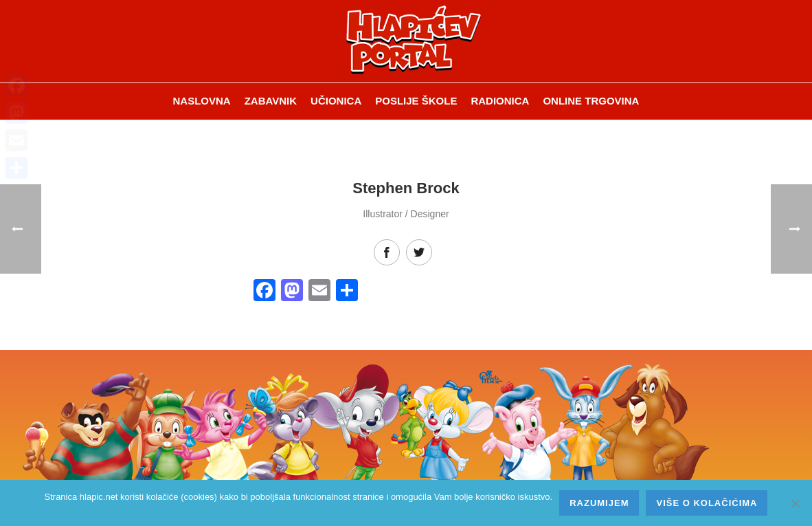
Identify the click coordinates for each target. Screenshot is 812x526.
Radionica (500, 101)
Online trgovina (591, 101)
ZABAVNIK (271, 101)
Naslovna (202, 101)
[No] (795, 503)
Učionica (336, 101)
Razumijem (599, 503)
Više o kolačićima (707, 503)
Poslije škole (416, 101)
